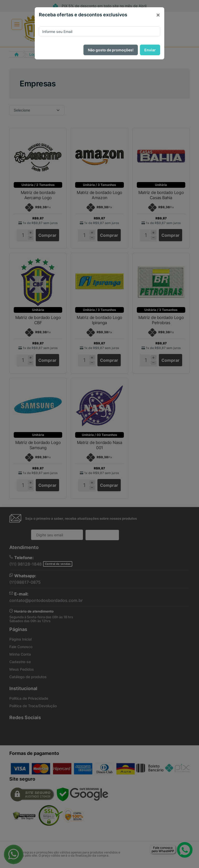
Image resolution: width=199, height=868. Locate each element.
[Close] (158, 15)
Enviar (150, 50)
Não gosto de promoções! (111, 50)
